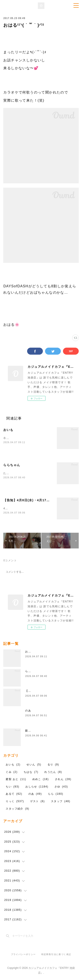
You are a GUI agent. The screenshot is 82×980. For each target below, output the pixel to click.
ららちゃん (12, 465)
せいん (34, 765)
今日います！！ (14, 438)
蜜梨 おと (16, 780)
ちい (12, 787)
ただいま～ (11, 473)
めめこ (41, 780)
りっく (15, 801)
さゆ (61, 787)
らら (56, 794)
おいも (8, 430)
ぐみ (12, 772)
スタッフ (61, 801)
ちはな (31, 772)
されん (63, 780)
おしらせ (37, 787)
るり (53, 765)
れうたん (53, 772)
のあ (28, 711)
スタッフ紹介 (17, 809)
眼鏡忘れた (32, 731)
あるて (14, 794)
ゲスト (38, 801)
